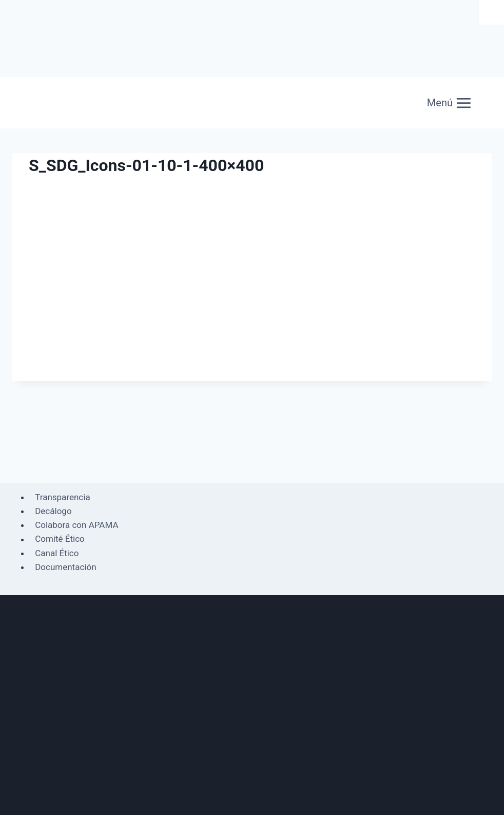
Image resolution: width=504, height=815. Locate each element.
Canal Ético (57, 553)
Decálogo (53, 511)
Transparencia (62, 497)
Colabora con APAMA (76, 525)
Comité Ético (60, 539)
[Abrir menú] (450, 103)
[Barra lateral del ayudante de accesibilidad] (492, 12)
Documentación (65, 567)
